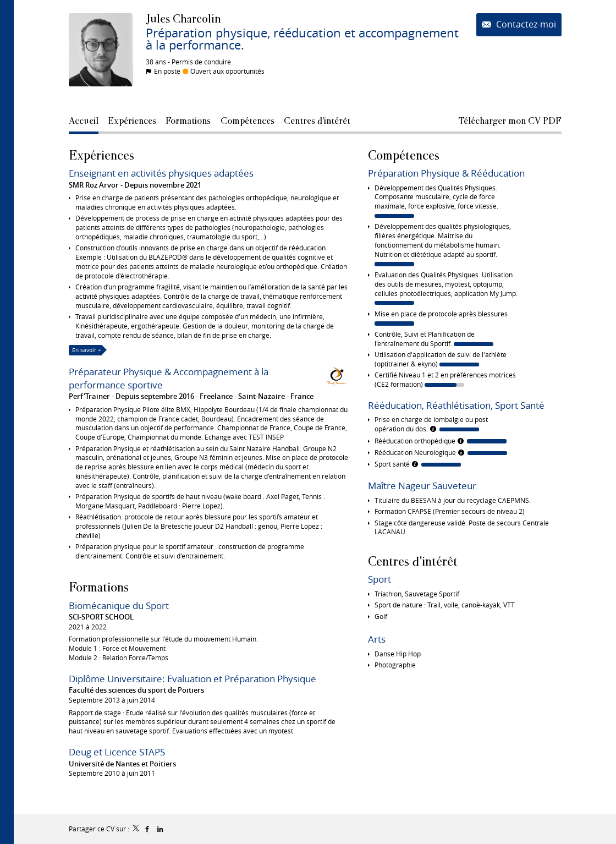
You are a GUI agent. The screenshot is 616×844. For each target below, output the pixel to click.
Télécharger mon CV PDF (510, 120)
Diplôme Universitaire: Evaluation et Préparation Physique (193, 679)
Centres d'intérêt (413, 561)
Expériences (101, 155)
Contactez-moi (525, 24)
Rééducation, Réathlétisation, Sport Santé (456, 405)
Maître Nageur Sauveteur (422, 486)
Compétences (404, 155)
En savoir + (87, 350)
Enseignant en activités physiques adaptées (161, 173)
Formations (99, 587)
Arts (377, 639)
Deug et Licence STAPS (117, 752)
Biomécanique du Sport (119, 605)
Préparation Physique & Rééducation (446, 173)
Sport (380, 579)
